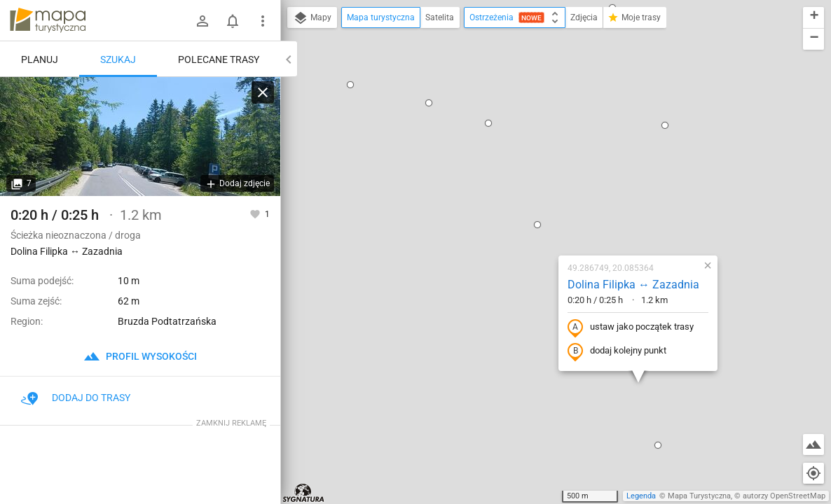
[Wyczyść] (263, 92)
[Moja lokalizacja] (813, 473)
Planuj (40, 59)
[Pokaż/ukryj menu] (263, 21)
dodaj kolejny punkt (534, 215)
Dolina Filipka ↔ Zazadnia (551, 148)
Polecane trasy (219, 59)
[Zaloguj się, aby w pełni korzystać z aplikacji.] (256, 213)
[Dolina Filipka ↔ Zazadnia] (140, 136)
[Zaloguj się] (202, 21)
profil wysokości (140, 356)
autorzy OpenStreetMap (784, 496)
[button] (455, 88)
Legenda (641, 496)
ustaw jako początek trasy (548, 191)
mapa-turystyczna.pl (48, 20)
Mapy (312, 18)
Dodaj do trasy (76, 398)
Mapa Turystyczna (699, 496)
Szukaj (118, 59)
